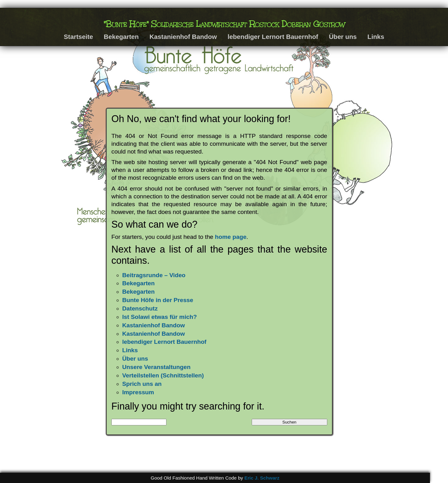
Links (376, 37)
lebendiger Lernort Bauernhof (273, 37)
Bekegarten (121, 37)
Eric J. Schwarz (262, 478)
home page (231, 237)
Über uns (343, 37)
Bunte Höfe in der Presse (158, 300)
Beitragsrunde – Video (154, 275)
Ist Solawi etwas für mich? (160, 317)
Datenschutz (140, 308)
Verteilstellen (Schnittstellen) (163, 375)
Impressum (138, 392)
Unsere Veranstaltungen (156, 367)
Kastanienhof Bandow (183, 37)
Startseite (78, 37)
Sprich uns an (142, 384)
